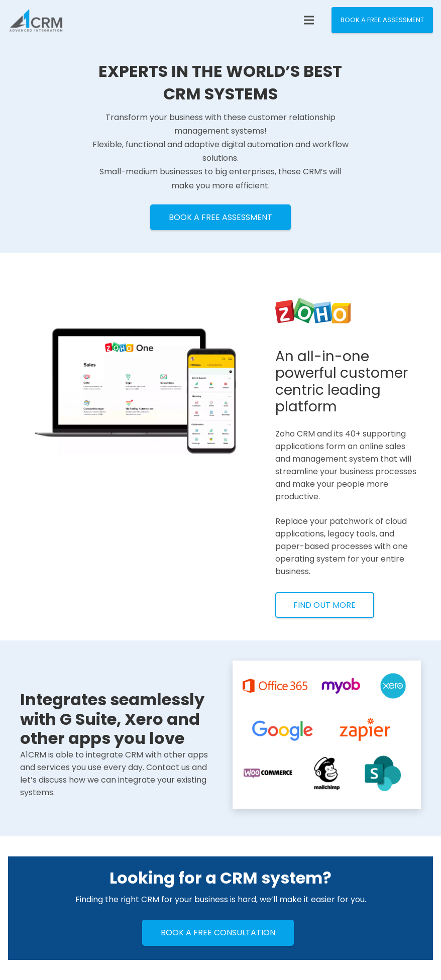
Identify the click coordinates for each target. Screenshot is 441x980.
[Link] (36, 20)
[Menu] (309, 20)
